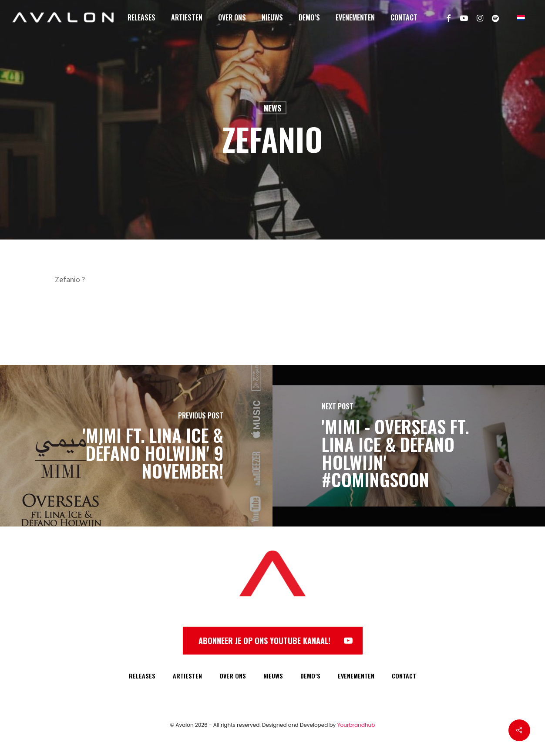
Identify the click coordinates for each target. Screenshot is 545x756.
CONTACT (404, 676)
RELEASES (142, 676)
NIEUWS (273, 676)
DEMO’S (310, 676)
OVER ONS (233, 676)
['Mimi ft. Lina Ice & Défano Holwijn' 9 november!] (136, 446)
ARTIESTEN (187, 676)
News (272, 108)
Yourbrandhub (356, 725)
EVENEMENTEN (356, 676)
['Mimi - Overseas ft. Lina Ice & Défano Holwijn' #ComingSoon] (409, 446)
